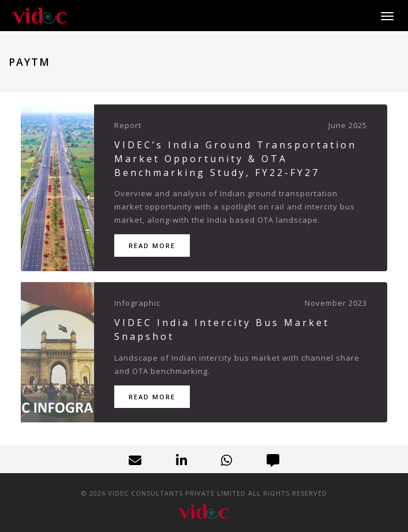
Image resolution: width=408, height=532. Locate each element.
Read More (152, 246)
